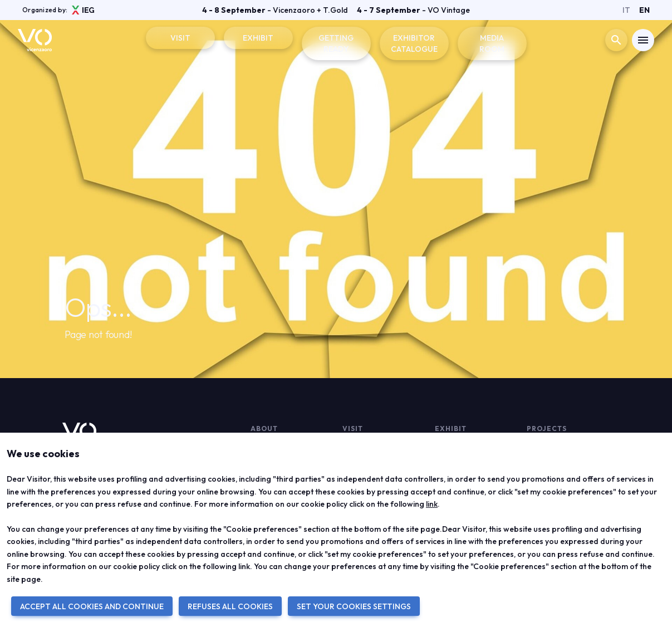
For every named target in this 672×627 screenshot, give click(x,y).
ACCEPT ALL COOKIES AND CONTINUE (92, 606)
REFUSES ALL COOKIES (230, 606)
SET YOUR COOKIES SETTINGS (354, 606)
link (432, 504)
